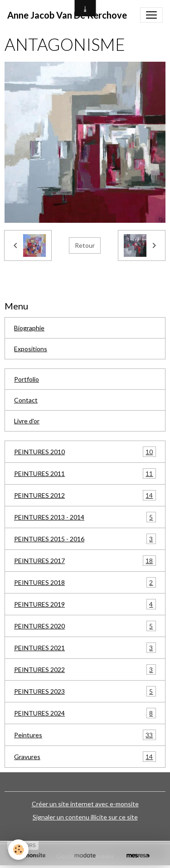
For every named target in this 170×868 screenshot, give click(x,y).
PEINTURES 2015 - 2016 (85, 539)
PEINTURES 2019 (85, 604)
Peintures (85, 735)
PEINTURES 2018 (85, 582)
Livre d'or (27, 421)
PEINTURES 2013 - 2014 (85, 517)
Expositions (31, 349)
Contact (26, 400)
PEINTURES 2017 (85, 561)
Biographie (29, 328)
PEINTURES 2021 (85, 648)
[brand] (67, 15)
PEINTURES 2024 (85, 713)
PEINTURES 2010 (85, 452)
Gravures (85, 757)
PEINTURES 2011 (85, 473)
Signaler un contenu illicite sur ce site (85, 817)
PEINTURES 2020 (85, 626)
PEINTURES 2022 (85, 669)
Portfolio (27, 379)
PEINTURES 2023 (85, 691)
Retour (85, 245)
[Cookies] (18, 850)
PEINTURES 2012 (85, 495)
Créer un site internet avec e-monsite (85, 804)
